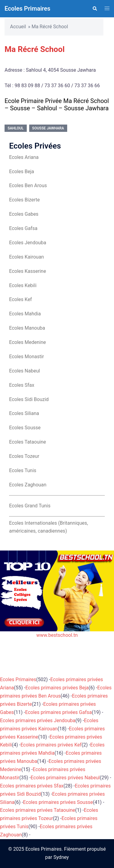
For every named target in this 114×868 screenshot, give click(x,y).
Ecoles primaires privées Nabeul (65, 778)
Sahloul (16, 128)
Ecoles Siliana (24, 413)
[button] (95, 9)
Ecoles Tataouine (28, 442)
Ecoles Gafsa (23, 228)
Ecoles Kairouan (26, 257)
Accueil (18, 27)
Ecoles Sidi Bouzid (29, 399)
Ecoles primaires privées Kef (51, 745)
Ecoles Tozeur (24, 456)
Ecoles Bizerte (24, 200)
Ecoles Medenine (28, 342)
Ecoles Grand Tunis (30, 506)
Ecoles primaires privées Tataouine (38, 810)
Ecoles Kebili (23, 285)
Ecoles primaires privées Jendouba (38, 720)
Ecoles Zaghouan (28, 485)
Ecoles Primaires (28, 9)
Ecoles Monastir (26, 357)
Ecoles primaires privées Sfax (32, 786)
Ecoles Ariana (24, 157)
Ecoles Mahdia (25, 314)
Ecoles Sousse (25, 428)
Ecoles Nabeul (24, 371)
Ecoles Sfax (22, 385)
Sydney (61, 857)
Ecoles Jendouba (28, 243)
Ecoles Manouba (27, 328)
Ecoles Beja (22, 172)
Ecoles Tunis (23, 470)
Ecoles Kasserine (28, 271)
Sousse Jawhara (48, 128)
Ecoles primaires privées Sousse (58, 802)
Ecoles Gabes (24, 214)
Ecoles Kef (21, 299)
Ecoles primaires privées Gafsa (59, 712)
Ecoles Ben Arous (28, 185)
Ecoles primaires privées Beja (57, 688)
